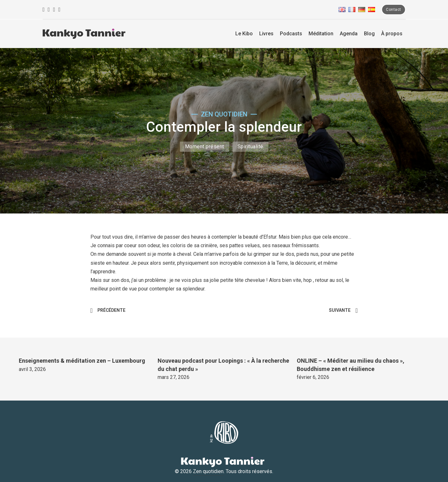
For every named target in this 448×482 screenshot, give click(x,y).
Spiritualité (250, 147)
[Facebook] (44, 10)
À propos (392, 34)
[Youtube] (54, 10)
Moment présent (205, 147)
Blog (369, 34)
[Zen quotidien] (84, 34)
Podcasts (291, 34)
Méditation (321, 34)
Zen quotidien (208, 471)
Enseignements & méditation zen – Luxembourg (82, 361)
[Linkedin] (59, 10)
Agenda (349, 34)
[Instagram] (49, 10)
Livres (266, 34)
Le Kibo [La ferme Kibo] (244, 34)
